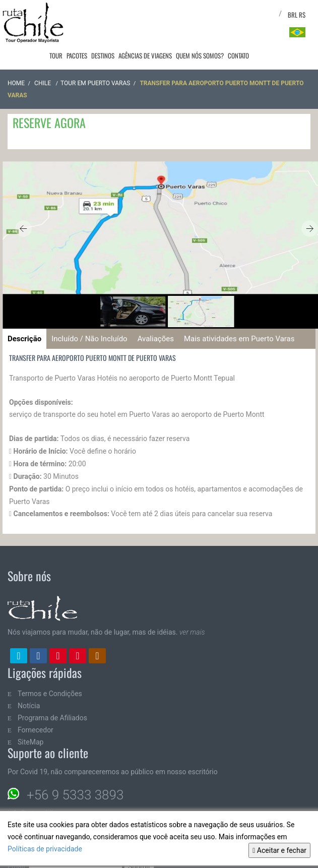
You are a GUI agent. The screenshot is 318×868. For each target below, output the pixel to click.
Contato (238, 55)
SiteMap (30, 742)
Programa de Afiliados (52, 718)
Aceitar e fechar (279, 850)
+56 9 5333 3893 (75, 795)
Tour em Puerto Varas (95, 83)
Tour (56, 55)
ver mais (192, 632)
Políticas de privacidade (45, 849)
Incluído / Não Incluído (89, 339)
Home (16, 83)
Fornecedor (36, 730)
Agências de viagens (145, 55)
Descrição (24, 339)
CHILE (43, 83)
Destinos (103, 55)
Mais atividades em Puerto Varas (239, 339)
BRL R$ (297, 15)
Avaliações (156, 339)
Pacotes (77, 55)
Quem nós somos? (200, 55)
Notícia (29, 706)
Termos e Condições (50, 694)
